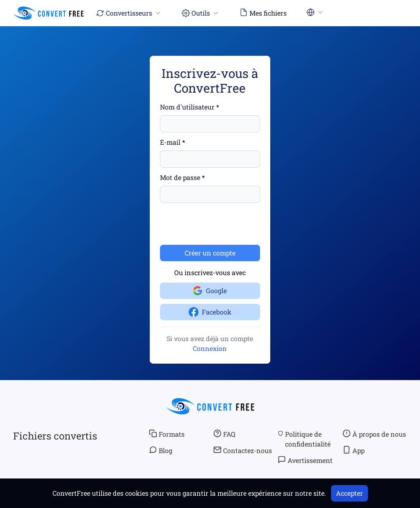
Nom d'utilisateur (187, 107)
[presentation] (222, 224)
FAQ (224, 434)
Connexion (210, 348)
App (354, 450)
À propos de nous (374, 434)
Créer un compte (210, 253)
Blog (161, 450)
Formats (167, 434)
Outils (201, 13)
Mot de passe (180, 177)
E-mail (170, 142)
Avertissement (305, 460)
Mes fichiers (263, 13)
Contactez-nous (243, 450)
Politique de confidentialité (304, 439)
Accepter (349, 493)
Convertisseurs (129, 13)
